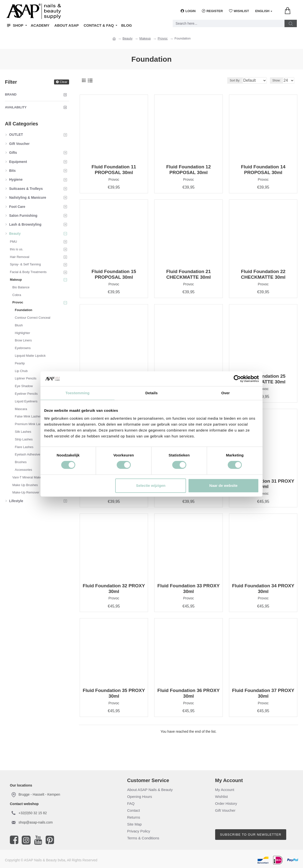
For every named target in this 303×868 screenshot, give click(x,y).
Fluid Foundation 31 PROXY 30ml (263, 484)
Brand (11, 94)
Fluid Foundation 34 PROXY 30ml (263, 589)
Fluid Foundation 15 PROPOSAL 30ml (114, 274)
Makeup (145, 38)
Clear (64, 82)
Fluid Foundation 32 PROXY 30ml (114, 589)
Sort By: (231, 80)
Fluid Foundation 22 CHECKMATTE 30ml (263, 274)
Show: (278, 80)
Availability (16, 107)
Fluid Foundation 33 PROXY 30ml (189, 589)
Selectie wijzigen (151, 485)
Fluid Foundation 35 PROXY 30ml (114, 693)
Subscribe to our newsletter (251, 835)
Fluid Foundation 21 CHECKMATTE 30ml (189, 274)
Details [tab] (151, 393)
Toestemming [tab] (77, 393)
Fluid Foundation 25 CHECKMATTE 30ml (263, 379)
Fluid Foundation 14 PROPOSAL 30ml (263, 170)
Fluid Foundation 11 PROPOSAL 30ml (114, 170)
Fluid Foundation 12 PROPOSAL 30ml (189, 170)
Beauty (127, 38)
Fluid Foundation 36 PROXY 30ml (189, 693)
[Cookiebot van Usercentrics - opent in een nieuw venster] (237, 379)
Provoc (163, 38)
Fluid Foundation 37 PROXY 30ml (263, 693)
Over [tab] (226, 393)
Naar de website (223, 485)
